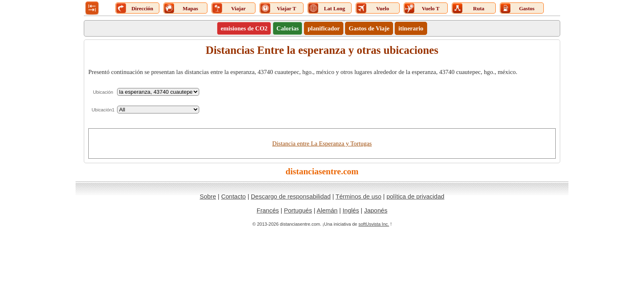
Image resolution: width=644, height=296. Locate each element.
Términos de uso (359, 196)
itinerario (411, 28)
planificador (324, 28)
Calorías (287, 28)
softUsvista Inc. (374, 224)
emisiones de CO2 (244, 28)
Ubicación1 (103, 110)
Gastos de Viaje (369, 28)
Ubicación (103, 92)
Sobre (208, 196)
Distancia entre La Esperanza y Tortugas (322, 143)
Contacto (233, 196)
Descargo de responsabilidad (291, 196)
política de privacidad (415, 196)
